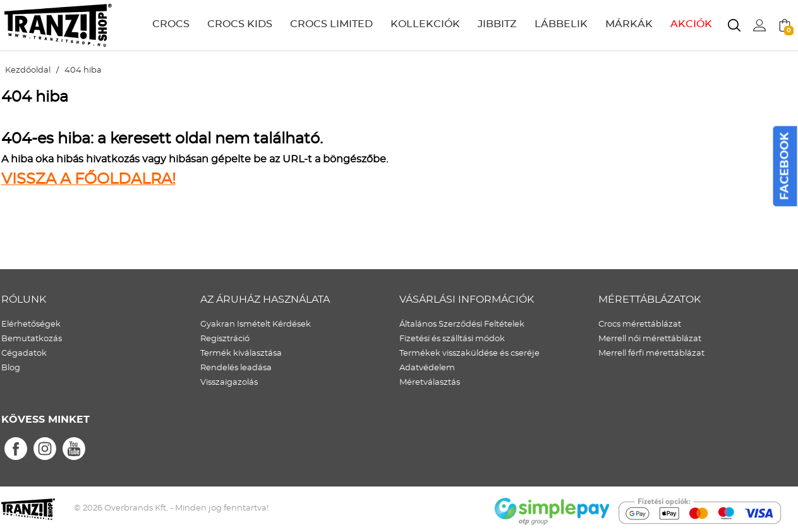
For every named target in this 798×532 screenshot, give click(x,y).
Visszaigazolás (229, 383)
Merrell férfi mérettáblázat (651, 354)
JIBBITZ (497, 24)
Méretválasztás (430, 383)
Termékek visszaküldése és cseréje (469, 354)
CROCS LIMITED (331, 24)
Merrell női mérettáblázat (650, 339)
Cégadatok (24, 354)
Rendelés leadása (236, 368)
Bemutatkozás (32, 339)
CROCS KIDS (240, 24)
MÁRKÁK (629, 24)
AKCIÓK (691, 24)
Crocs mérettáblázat (640, 324)
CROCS (171, 24)
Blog (11, 368)
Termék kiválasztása (241, 354)
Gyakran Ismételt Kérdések (256, 324)
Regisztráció (225, 339)
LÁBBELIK (561, 24)
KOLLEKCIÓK (425, 24)
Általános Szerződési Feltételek (462, 324)
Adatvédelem (427, 368)
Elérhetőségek (31, 324)
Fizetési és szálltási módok (452, 339)
